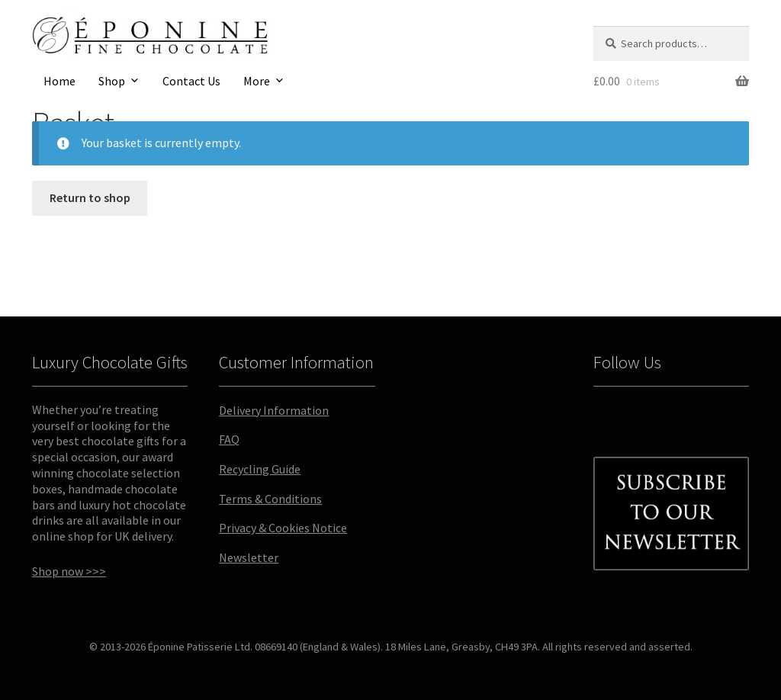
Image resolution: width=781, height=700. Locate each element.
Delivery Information (274, 410)
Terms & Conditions (270, 499)
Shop (112, 81)
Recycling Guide (260, 469)
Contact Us (191, 81)
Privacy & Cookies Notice (283, 528)
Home (59, 81)
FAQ (229, 439)
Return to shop (90, 197)
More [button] (257, 81)
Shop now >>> (69, 571)
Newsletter (249, 557)
